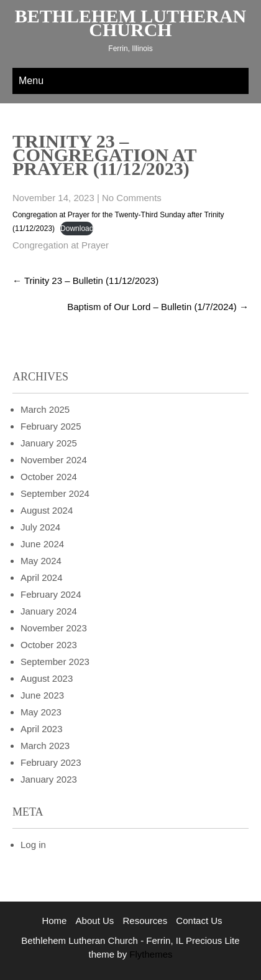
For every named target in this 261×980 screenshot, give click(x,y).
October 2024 (49, 477)
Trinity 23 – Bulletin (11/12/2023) (85, 280)
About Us (95, 921)
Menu (31, 81)
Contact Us (199, 921)
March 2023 (45, 746)
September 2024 (55, 493)
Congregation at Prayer (61, 245)
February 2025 (51, 426)
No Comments (132, 198)
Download (77, 229)
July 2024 (40, 527)
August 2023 (47, 678)
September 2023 (55, 662)
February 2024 (51, 594)
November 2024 (54, 460)
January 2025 (49, 443)
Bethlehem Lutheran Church (131, 23)
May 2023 (41, 712)
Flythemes (149, 954)
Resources (145, 921)
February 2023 (51, 762)
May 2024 (41, 561)
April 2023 (42, 729)
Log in (33, 845)
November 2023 (54, 628)
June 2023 (42, 695)
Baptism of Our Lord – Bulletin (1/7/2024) (158, 307)
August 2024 (47, 510)
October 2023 (49, 645)
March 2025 (45, 409)
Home (54, 921)
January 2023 (49, 779)
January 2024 (49, 611)
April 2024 (42, 577)
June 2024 (42, 544)
